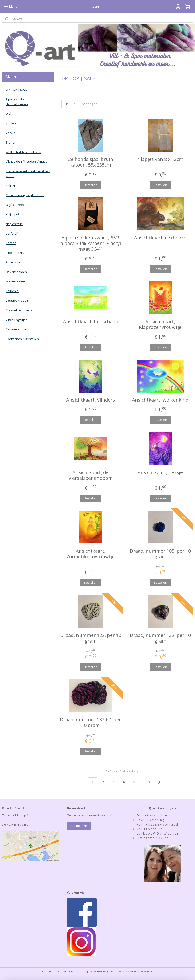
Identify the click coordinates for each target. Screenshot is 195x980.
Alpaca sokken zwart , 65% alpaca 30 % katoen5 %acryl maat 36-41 (90, 243)
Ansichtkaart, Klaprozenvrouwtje (160, 324)
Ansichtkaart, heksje (160, 472)
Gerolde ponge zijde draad (25, 195)
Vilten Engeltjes (16, 320)
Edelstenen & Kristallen (22, 339)
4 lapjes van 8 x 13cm (160, 159)
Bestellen (90, 185)
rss (84, 971)
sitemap (74, 971)
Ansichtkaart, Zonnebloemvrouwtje (91, 554)
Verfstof (12, 234)
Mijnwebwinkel (143, 971)
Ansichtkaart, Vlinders (91, 400)
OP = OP (11, 90)
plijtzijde (13, 186)
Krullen (11, 123)
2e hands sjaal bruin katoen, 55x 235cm (90, 162)
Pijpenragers (15, 253)
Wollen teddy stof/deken (23, 152)
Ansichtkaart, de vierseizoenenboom (90, 475)
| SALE (22, 90)
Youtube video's (17, 301)
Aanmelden (79, 826)
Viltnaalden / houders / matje (26, 161)
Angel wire (13, 262)
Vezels (10, 133)
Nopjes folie (14, 224)
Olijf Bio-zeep (15, 205)
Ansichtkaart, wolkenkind (160, 400)
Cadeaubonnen (17, 329)
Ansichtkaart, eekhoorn (160, 238)
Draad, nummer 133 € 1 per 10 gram (91, 722)
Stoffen (11, 142)
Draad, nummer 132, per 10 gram (160, 638)
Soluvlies (12, 291)
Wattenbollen (15, 281)
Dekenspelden (16, 272)
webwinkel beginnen (102, 971)
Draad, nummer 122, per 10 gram (90, 638)
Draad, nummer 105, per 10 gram (160, 554)
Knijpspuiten (15, 214)
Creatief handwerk (19, 310)
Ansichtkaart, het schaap (90, 321)
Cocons (11, 243)
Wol (8, 113)
